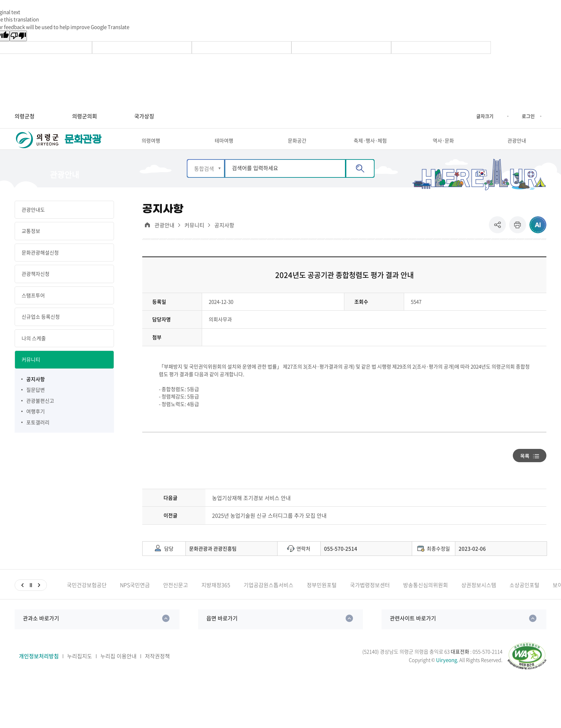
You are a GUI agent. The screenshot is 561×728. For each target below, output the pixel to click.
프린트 (518, 236)
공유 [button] (499, 236)
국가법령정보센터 (370, 597)
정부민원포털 (322, 597)
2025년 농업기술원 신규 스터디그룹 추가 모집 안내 (269, 527)
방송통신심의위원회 (426, 597)
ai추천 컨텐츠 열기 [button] (538, 236)
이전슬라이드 (22, 597)
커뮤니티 (194, 237)
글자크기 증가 (471, 116)
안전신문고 (176, 597)
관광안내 (165, 237)
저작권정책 (157, 668)
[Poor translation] (18, 36)
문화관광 (83, 145)
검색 (360, 180)
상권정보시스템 (479, 597)
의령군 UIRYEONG (38, 145)
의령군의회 (85, 116)
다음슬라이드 (39, 597)
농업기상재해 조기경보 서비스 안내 (251, 509)
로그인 (528, 116)
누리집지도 (80, 668)
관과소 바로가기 (41, 630)
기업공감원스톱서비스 (269, 597)
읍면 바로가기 (222, 630)
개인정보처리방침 (39, 668)
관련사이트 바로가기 (413, 630)
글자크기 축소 (499, 116)
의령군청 (25, 116)
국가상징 (144, 116)
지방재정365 (216, 597)
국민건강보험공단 (87, 597)
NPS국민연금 (135, 597)
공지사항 (224, 237)
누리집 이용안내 (118, 668)
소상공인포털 (524, 597)
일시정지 (31, 597)
